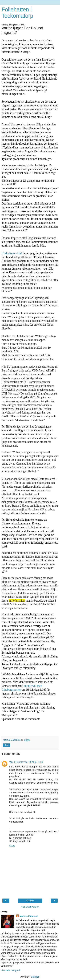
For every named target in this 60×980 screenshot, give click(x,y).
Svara (12, 846)
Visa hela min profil (10, 970)
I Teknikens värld (12, 253)
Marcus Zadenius (29, 916)
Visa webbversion (30, 907)
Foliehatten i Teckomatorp (17, 13)
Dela (6, 745)
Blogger (35, 977)
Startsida (30, 901)
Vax (11, 762)
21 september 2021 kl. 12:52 (29, 762)
